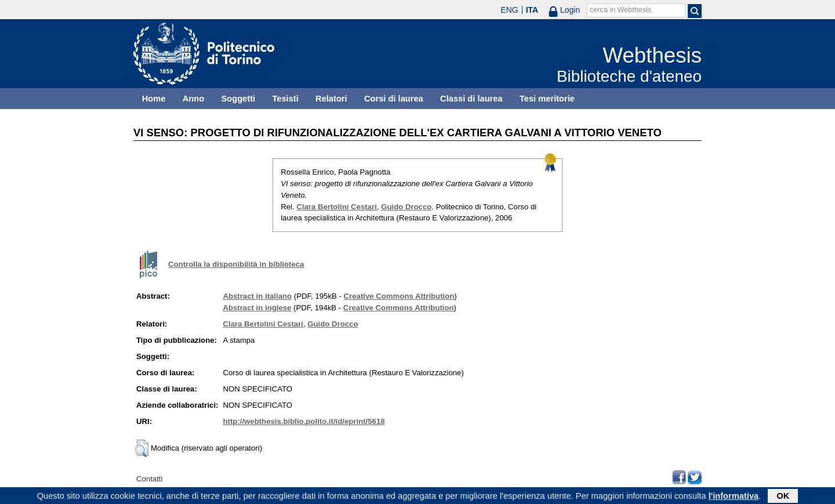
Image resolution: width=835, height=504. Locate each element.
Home (154, 99)
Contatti (149, 479)
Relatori (331, 99)
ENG (509, 10)
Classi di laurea (471, 99)
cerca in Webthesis (620, 10)
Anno (193, 99)
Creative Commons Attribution (399, 296)
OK (783, 496)
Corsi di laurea (394, 99)
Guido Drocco (406, 207)
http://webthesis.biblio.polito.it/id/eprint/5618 (304, 421)
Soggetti (238, 99)
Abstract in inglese (257, 308)
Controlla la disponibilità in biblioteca (236, 264)
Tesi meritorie (547, 99)
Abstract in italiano (257, 296)
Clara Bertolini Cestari (337, 207)
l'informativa (734, 496)
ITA (532, 10)
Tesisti (285, 99)
